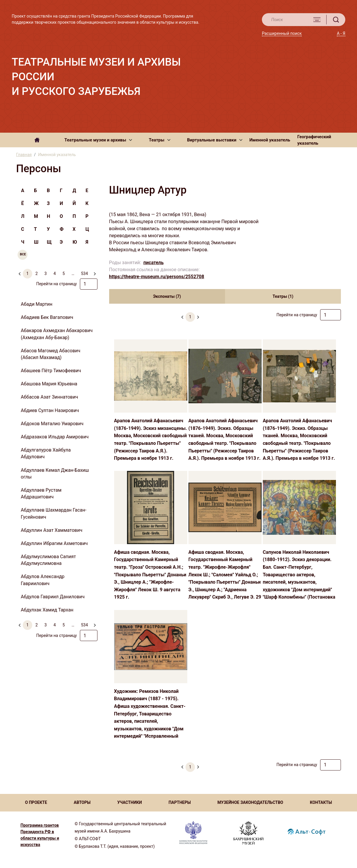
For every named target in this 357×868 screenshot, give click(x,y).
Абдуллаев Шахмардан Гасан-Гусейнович (54, 513)
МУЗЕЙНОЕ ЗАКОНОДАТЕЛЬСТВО (250, 802)
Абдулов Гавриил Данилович (53, 597)
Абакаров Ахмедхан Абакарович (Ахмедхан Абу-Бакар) (57, 334)
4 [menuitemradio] (55, 274)
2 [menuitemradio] (37, 274)
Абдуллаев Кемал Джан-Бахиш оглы (55, 474)
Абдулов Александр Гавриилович (43, 580)
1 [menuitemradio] (28, 274)
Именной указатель (270, 140)
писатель (153, 263)
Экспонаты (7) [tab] (167, 296)
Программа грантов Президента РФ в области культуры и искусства (40, 835)
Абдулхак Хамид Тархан (47, 610)
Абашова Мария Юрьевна (49, 384)
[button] (98, 140)
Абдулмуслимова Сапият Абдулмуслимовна (48, 560)
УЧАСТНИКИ (130, 802)
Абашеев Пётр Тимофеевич (51, 371)
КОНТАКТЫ (321, 802)
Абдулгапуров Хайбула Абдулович (46, 453)
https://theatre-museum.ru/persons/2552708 (157, 277)
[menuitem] (95, 271)
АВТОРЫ (82, 802)
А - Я (341, 33)
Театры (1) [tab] (283, 296)
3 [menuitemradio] (46, 274)
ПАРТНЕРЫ (180, 802)
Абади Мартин (37, 304)
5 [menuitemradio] (64, 274)
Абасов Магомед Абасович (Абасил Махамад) (51, 354)
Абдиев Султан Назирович (50, 410)
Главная (24, 155)
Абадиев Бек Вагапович (47, 317)
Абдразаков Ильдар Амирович (55, 437)
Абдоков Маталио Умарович (52, 424)
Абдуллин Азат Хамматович (52, 530)
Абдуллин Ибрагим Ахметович (54, 543)
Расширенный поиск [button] (282, 33)
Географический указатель (314, 140)
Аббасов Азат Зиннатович (49, 397)
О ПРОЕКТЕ (36, 802)
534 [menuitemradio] (85, 274)
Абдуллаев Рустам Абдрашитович (41, 493)
